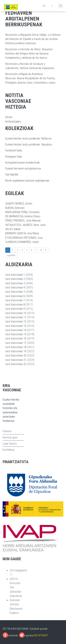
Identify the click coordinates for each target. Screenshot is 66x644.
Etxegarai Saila (14, 156)
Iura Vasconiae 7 (15, 300)
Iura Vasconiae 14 (16, 330)
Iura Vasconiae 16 (16, 338)
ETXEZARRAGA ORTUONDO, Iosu (24, 238)
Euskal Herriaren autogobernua (23, 168)
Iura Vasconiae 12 (16, 321)
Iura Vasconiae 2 (15, 279)
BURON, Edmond (15, 208)
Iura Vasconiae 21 (16, 360)
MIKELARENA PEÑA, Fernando (22, 212)
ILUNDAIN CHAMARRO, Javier (22, 242)
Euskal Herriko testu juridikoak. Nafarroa (28, 138)
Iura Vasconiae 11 (16, 317)
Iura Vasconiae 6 (15, 296)
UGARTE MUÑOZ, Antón (19, 203)
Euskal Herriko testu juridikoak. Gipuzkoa (29, 144)
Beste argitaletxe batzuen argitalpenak (27, 180)
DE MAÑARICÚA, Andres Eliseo (23, 216)
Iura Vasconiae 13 (16, 326)
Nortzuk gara (10, 437)
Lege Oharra (10, 444)
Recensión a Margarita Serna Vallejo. (33, 39)
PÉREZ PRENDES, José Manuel (23, 220)
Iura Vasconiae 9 (15, 309)
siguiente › (12, 255)
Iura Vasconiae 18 (16, 347)
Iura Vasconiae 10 (16, 313)
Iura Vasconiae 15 (16, 334)
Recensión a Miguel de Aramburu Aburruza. (31, 78)
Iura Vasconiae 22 (16, 364)
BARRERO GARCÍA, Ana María (22, 233)
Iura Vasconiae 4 (15, 287)
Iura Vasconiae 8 (15, 304)
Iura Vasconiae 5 (15, 292)
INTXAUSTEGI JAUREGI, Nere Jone (25, 225)
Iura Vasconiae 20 (16, 355)
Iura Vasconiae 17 (16, 343)
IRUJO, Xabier (13, 229)
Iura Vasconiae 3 (15, 283)
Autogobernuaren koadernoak (22, 162)
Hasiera (7, 431)
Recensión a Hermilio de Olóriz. (29, 54)
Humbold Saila (14, 150)
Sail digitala (12, 174)
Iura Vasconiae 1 (15, 275)
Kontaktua (9, 450)
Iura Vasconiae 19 (16, 351)
